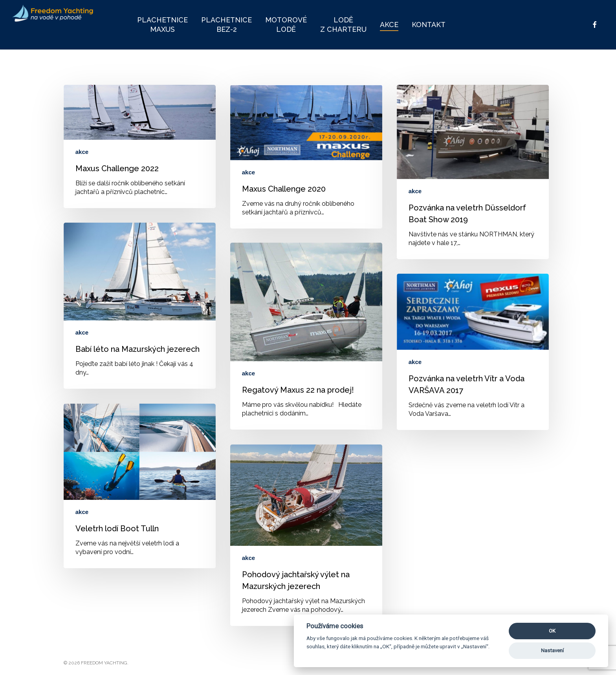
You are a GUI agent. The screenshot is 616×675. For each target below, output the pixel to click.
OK (552, 631)
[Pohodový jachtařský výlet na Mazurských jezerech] (306, 535)
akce (82, 152)
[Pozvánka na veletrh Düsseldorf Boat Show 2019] (473, 172)
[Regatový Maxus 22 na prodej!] (306, 336)
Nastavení (552, 650)
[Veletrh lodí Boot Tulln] (140, 486)
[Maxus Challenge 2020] (306, 157)
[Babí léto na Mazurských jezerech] (140, 306)
